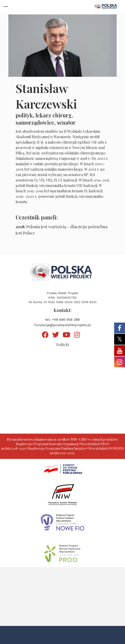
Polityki (62, 345)
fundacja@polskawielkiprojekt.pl (63, 325)
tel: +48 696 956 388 (62, 320)
